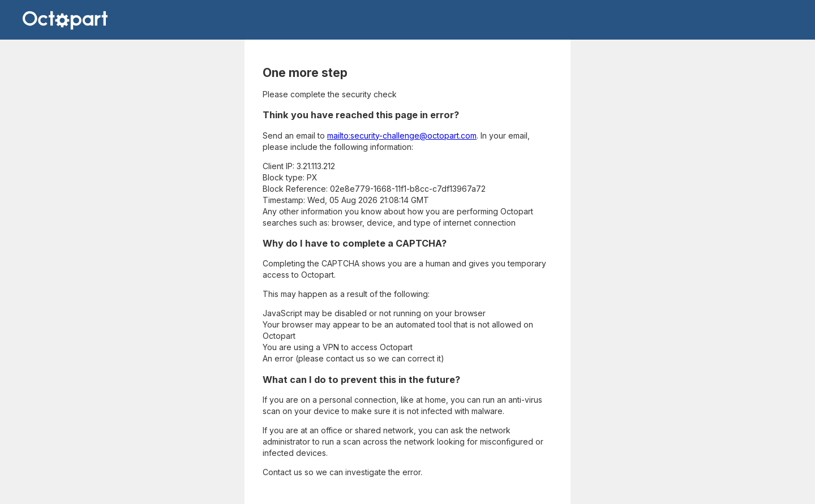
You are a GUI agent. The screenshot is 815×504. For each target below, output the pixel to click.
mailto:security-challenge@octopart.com (402, 135)
